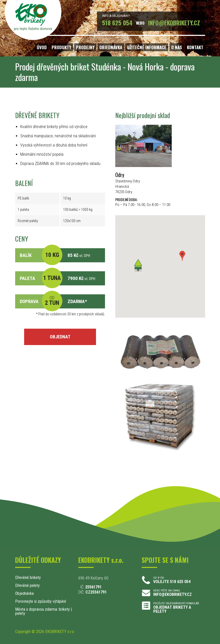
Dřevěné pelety (27, 585)
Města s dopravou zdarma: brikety (42, 609)
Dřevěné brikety (28, 578)
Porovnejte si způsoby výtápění (41, 601)
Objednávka (24, 593)
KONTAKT (195, 47)
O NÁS (177, 47)
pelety (20, 613)
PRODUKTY (61, 47)
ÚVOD (42, 47)
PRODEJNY (85, 47)
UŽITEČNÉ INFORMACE (147, 47)
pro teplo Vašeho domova (33, 29)
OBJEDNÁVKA (111, 47)
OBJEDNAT (60, 337)
